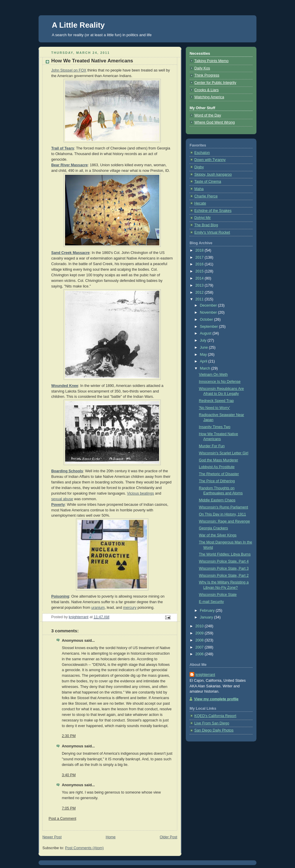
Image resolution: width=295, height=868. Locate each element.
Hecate (200, 203)
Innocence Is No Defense (220, 382)
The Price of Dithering (217, 481)
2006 (200, 654)
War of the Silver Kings (218, 535)
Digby (199, 167)
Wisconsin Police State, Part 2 (224, 576)
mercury (130, 608)
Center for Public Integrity (215, 83)
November (209, 312)
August (206, 333)
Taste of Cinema (208, 182)
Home (111, 837)
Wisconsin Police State (218, 595)
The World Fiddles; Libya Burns (225, 554)
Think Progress (207, 75)
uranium (98, 608)
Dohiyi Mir (203, 218)
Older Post (168, 837)
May (204, 355)
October (207, 320)
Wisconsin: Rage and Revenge (224, 521)
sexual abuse (62, 499)
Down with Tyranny (210, 160)
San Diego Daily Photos (214, 730)
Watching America (209, 97)
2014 (200, 278)
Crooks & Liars (207, 90)
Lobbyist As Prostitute (217, 467)
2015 (200, 271)
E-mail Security (212, 602)
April (204, 361)
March (206, 368)
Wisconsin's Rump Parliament (224, 507)
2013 (200, 285)
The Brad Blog (206, 225)
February (208, 611)
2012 (200, 292)
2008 (200, 640)
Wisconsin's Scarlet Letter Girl (224, 453)
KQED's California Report (215, 716)
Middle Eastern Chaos (217, 500)
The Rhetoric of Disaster (219, 474)
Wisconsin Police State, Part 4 (224, 561)
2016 (200, 264)
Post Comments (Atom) (84, 848)
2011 (200, 299)
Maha (199, 189)
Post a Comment (62, 819)
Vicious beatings (140, 493)
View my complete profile (216, 699)
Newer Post (52, 837)
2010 (200, 626)
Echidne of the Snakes (213, 211)
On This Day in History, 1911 (223, 514)
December (209, 305)
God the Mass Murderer (219, 460)
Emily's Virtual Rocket (212, 232)
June (204, 347)
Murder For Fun (212, 446)
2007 (200, 647)
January (207, 617)
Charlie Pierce (206, 196)
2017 (200, 257)
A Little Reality (78, 25)
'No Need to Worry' (215, 408)
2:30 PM (69, 736)
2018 (200, 250)
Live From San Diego (212, 723)
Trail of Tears (63, 148)
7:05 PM (69, 808)
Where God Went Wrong (215, 122)
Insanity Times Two (215, 427)
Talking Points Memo (211, 61)
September (209, 327)
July (204, 340)
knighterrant (205, 675)
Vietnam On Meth (213, 375)
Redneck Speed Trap (216, 401)
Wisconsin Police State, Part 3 (224, 568)
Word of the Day (208, 115)
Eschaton (202, 153)
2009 (200, 633)
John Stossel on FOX (69, 70)
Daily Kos (202, 68)
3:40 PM (69, 775)
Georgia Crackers (214, 528)
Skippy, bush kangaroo (213, 174)
